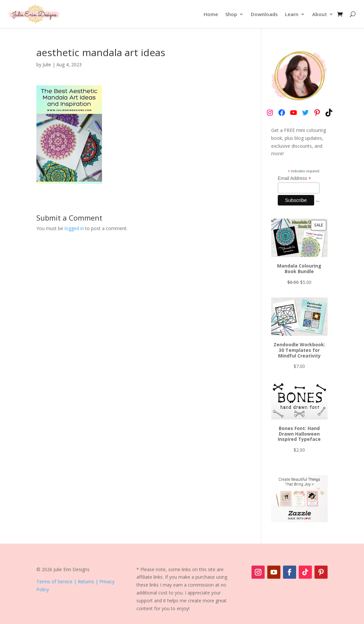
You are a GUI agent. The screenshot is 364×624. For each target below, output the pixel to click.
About (320, 14)
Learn (292, 14)
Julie (47, 65)
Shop (231, 14)
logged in (74, 228)
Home (211, 14)
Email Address (294, 178)
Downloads (264, 14)
